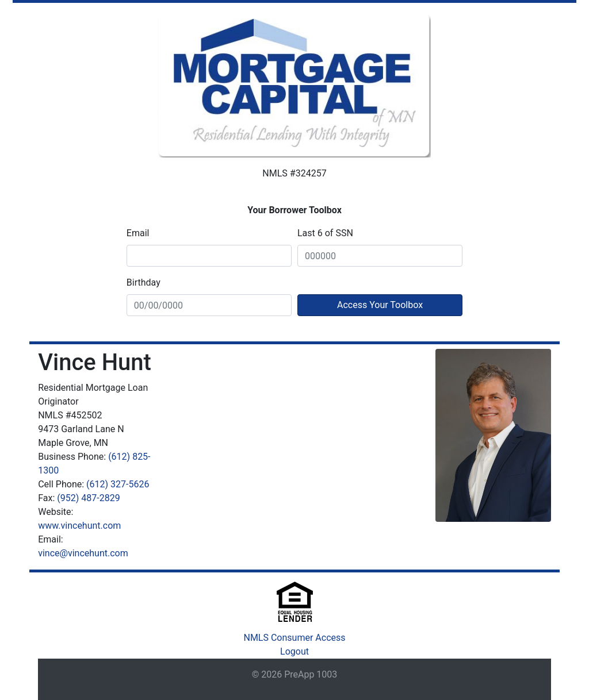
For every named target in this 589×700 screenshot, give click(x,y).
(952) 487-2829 (88, 498)
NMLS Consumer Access (294, 638)
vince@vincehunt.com (83, 553)
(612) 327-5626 (118, 484)
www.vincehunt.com (79, 526)
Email (138, 233)
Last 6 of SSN (325, 233)
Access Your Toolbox (380, 305)
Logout (294, 651)
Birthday (144, 282)
